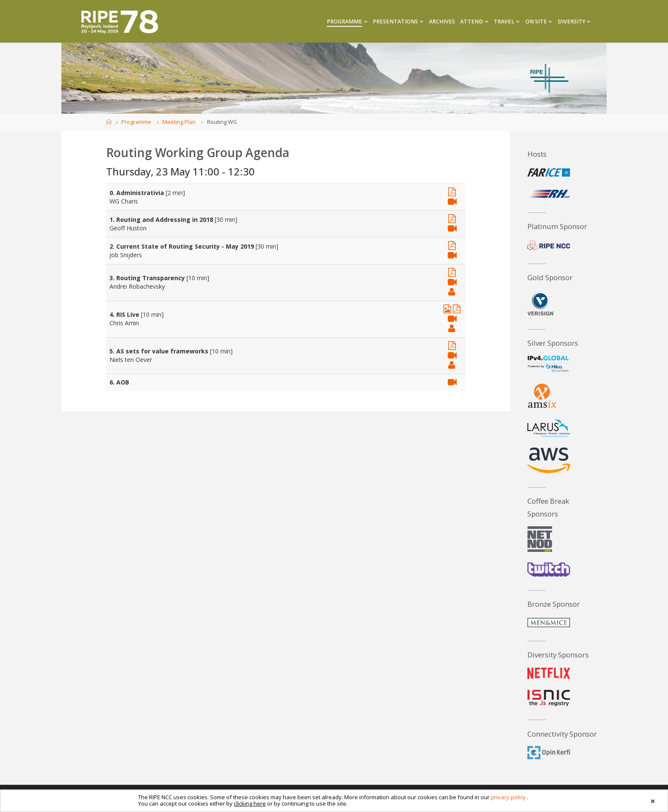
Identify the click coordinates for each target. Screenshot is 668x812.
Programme (136, 122)
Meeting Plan (179, 122)
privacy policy (508, 797)
